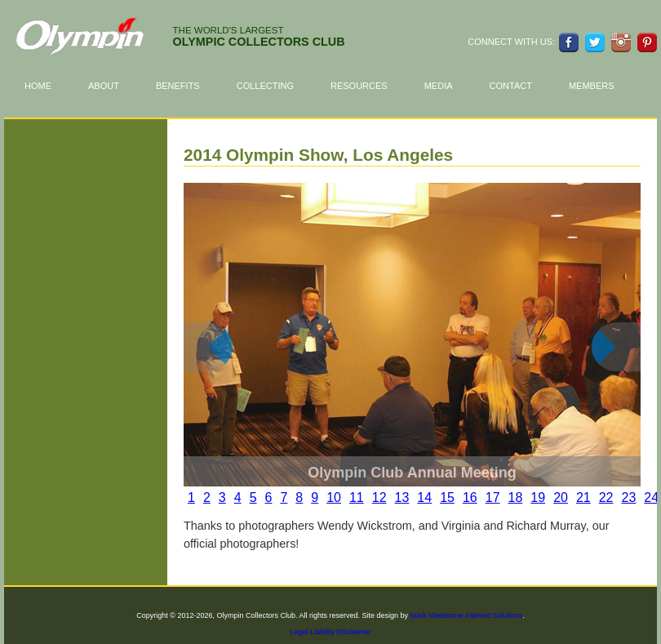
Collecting (273, 86)
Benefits (186, 86)
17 (493, 497)
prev (220, 359)
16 (470, 497)
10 (334, 497)
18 (516, 497)
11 (357, 497)
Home (38, 86)
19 (538, 497)
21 (583, 497)
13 (402, 497)
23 (629, 497)
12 (379, 497)
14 (424, 497)
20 (561, 497)
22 (606, 497)
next (628, 359)
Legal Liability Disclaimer (330, 632)
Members (592, 86)
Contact (511, 86)
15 (447, 497)
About (112, 86)
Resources (367, 86)
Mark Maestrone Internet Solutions (467, 615)
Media (439, 86)
